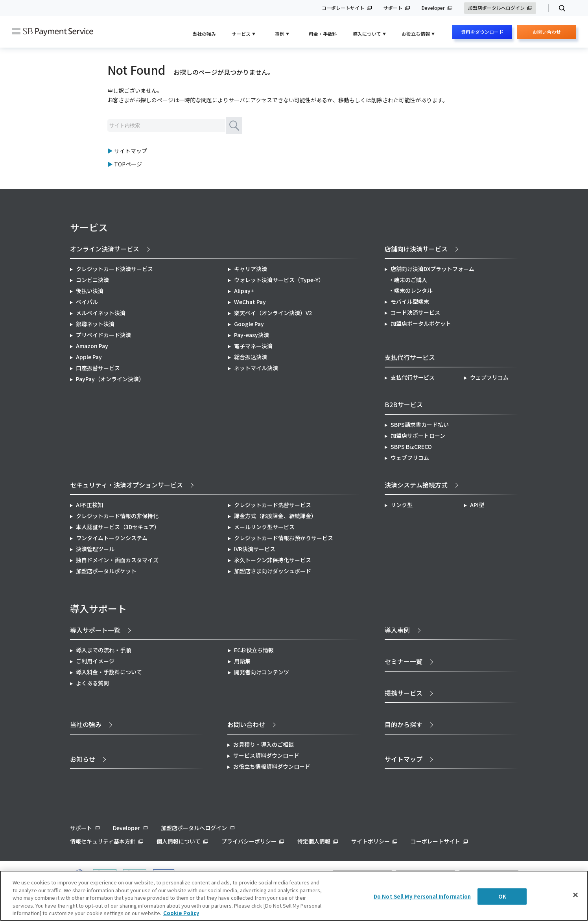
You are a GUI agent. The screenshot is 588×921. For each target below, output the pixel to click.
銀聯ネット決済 (95, 324)
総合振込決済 (251, 357)
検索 (559, 8)
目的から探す (404, 724)
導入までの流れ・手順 (103, 650)
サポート (393, 8)
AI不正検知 (89, 505)
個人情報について (179, 841)
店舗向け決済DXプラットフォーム (432, 269)
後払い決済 (90, 291)
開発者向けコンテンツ (262, 672)
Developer (433, 8)
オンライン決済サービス (105, 249)
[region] (294, 896)
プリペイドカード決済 (103, 335)
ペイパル (87, 302)
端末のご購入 (411, 280)
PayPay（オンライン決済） (110, 379)
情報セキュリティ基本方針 (103, 841)
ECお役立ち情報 (254, 650)
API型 (477, 505)
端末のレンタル (413, 290)
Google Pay (249, 324)
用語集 (242, 661)
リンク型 (402, 505)
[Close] (575, 895)
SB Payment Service (53, 32)
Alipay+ (244, 291)
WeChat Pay (250, 302)
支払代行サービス (413, 377)
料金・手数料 (323, 34)
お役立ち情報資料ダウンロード (272, 766)
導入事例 (397, 630)
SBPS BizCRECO (411, 447)
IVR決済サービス (255, 549)
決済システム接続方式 (416, 485)
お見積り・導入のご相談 (264, 744)
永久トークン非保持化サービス (273, 560)
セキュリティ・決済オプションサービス (126, 485)
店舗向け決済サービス (416, 249)
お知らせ (83, 759)
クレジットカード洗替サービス (273, 505)
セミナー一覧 (404, 661)
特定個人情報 (314, 841)
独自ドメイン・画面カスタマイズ (117, 560)
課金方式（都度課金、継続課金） (275, 516)
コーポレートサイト (343, 8)
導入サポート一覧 (95, 630)
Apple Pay (89, 357)
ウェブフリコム (489, 377)
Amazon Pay (92, 346)
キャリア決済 (251, 269)
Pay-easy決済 (252, 335)
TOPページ (128, 164)
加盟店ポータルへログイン (496, 8)
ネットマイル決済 (256, 368)
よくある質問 (92, 683)
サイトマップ (131, 151)
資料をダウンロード (482, 32)
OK (502, 896)
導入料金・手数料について (109, 672)
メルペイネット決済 (101, 313)
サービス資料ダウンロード (266, 755)
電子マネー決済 (253, 346)
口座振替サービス (98, 368)
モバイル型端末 (410, 301)
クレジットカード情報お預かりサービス (284, 538)
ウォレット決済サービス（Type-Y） (279, 280)
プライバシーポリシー (249, 841)
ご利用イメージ (95, 661)
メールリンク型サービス (264, 527)
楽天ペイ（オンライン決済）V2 (273, 313)
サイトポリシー (370, 841)
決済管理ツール (95, 549)
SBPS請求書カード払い (420, 425)
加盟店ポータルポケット (106, 571)
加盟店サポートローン (418, 436)
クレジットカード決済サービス (114, 269)
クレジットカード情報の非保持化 (117, 516)
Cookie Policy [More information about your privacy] (181, 913)
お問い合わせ (547, 34)
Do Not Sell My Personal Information (422, 896)
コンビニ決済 (92, 280)
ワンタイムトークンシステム (112, 538)
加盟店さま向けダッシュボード (273, 571)
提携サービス (404, 693)
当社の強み (204, 34)
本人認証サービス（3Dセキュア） (118, 527)
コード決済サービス (415, 312)
